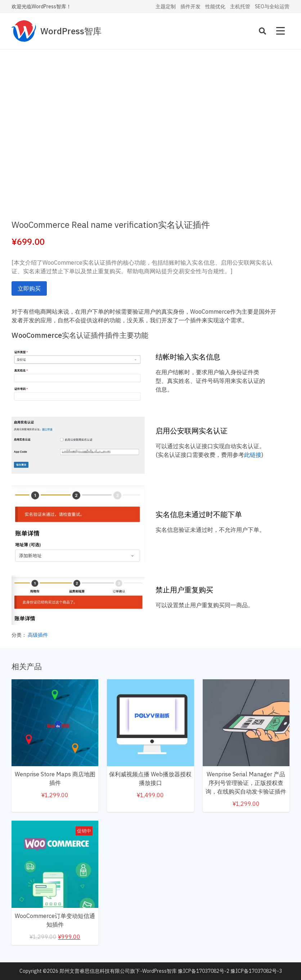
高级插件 (38, 635)
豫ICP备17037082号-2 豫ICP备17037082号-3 (230, 971)
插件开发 (190, 6)
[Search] (262, 31)
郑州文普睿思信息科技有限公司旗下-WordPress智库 (118, 971)
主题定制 (166, 6)
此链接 (253, 455)
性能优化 (215, 6)
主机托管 (240, 6)
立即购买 (29, 288)
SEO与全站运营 (272, 6)
